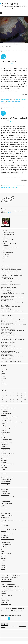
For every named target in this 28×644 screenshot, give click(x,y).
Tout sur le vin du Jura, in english (8, 453)
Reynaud (3, 334)
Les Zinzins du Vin (5, 536)
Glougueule (3, 425)
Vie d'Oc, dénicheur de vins (7, 544)
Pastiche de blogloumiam (8, 253)
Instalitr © (5, 242)
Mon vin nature (4, 558)
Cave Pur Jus (4, 555)
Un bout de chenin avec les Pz (7, 515)
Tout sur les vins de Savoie (6, 581)
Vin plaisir (3, 437)
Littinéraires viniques (5, 432)
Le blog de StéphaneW (5, 429)
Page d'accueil (18, 44)
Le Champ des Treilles (5, 525)
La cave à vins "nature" (6, 543)
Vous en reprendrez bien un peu (7, 464)
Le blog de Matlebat (5, 419)
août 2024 (3, 373)
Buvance (3, 566)
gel (10, 187)
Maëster (3, 505)
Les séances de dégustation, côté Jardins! (11, 247)
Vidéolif (4, 262)
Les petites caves (4, 548)
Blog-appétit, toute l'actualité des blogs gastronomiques (12, 611)
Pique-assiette (4, 583)
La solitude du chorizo (5, 483)
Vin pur (2, 597)
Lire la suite (24, 94)
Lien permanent (5, 100)
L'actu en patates (4, 509)
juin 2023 (3, 380)
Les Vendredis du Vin (5, 412)
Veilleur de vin (4, 564)
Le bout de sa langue (5, 495)
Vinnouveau (4, 557)
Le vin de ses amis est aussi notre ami (9, 408)
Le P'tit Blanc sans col (5, 448)
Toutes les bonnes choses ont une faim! (9, 427)
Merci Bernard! (5, 305)
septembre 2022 (4, 384)
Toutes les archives (5, 386)
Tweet (11, 63)
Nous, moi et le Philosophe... (8, 296)
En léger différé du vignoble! (8, 240)
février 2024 (4, 375)
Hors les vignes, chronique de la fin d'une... (11, 270)
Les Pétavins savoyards (6, 604)
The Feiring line (4, 446)
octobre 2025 (4, 368)
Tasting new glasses (8, 61)
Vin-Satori (3, 560)
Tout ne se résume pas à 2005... (9, 279)
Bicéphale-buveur (5, 434)
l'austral (9, 101)
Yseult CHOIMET (5, 325)
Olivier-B (3, 330)
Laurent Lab (4, 319)
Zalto (2, 70)
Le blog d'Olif (11, 4)
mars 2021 (12, 44)
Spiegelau (23, 70)
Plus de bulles (4, 567)
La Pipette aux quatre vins (6, 413)
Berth (2, 507)
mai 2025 (3, 371)
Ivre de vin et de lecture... (7, 310)
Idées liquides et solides (6, 450)
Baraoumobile (4, 441)
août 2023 (3, 377)
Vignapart (3, 550)
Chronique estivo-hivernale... (8, 234)
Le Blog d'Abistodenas (5, 455)
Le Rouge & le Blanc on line (6, 579)
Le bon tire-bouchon (5, 600)
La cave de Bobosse (5, 445)
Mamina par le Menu (7, 251)
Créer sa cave (4, 541)
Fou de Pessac (4, 519)
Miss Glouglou (4, 436)
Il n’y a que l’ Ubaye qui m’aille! (8, 287)
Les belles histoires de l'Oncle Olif (9, 243)
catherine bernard (5, 187)
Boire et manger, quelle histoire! (8, 478)
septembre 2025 (4, 370)
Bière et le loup (4, 466)
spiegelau (13, 101)
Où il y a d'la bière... (5, 491)
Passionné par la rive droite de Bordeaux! (9, 417)
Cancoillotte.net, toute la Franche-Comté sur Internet (12, 588)
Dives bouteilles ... (19, 100)
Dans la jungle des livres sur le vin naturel (11, 274)
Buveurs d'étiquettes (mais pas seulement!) (10, 578)
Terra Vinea (3, 571)
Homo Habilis (4, 462)
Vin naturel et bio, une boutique (7, 539)
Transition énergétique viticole (8, 292)
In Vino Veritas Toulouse (6, 592)
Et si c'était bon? (4, 476)
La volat (3, 562)
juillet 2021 (25, 44)
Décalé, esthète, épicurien (6, 443)
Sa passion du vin (4, 430)
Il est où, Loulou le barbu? (6, 479)
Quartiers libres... (19, 186)
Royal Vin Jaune (4, 599)
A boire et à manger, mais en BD (7, 497)
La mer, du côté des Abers (6, 481)
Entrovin (3, 452)
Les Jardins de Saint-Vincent (7, 534)
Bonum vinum (4, 460)
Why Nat (3, 569)
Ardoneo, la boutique (5, 537)
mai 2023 (3, 382)
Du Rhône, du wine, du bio (6, 553)
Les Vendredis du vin (7, 249)
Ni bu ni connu (4, 468)
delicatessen (18, 101)
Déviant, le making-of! (6, 283)
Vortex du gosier (4, 459)
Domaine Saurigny (5, 517)
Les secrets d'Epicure (5, 493)
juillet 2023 (3, 379)
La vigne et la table (5, 602)
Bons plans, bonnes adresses (8, 232)
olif (2, 342)
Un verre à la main (5, 410)
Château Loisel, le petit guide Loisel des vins (10, 586)
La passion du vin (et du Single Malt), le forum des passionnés (13, 590)
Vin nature (3, 469)
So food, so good (4, 485)
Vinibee (3, 551)
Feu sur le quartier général (6, 503)
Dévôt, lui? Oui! (5, 301)
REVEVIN (4, 258)
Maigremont (4, 415)
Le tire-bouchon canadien (6, 420)
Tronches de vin (6, 260)
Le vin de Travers (4, 524)
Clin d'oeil (5, 236)
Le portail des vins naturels (6, 595)
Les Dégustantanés (6, 245)
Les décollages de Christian (7, 439)
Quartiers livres (6, 256)
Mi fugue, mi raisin (5, 546)
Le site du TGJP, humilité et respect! (8, 585)
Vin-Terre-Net (4, 593)
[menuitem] (12, 44)
